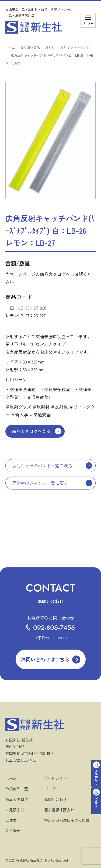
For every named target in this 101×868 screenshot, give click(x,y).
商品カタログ (17, 799)
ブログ (50, 789)
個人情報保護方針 (59, 810)
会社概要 (13, 830)
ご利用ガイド (55, 778)
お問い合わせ (55, 799)
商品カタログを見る (31, 431)
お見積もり (15, 810)
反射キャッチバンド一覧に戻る (42, 466)
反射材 (50, 47)
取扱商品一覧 (17, 789)
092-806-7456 (50, 627)
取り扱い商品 (30, 47)
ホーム (10, 47)
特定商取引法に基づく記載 (67, 820)
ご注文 (11, 820)
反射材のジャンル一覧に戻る (40, 483)
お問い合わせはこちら (45, 659)
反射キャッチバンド (75, 47)
